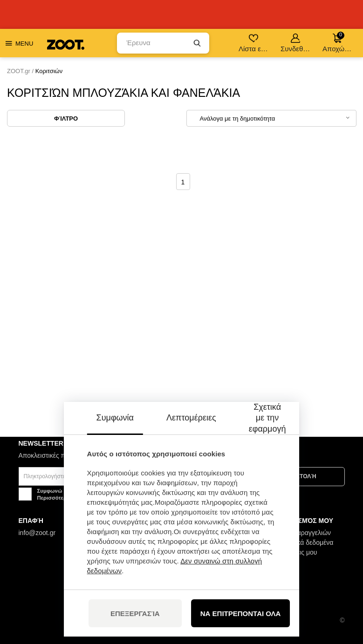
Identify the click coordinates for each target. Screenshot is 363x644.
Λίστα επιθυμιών (254, 43)
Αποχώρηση (338, 42)
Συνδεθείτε (296, 43)
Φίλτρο (66, 119)
